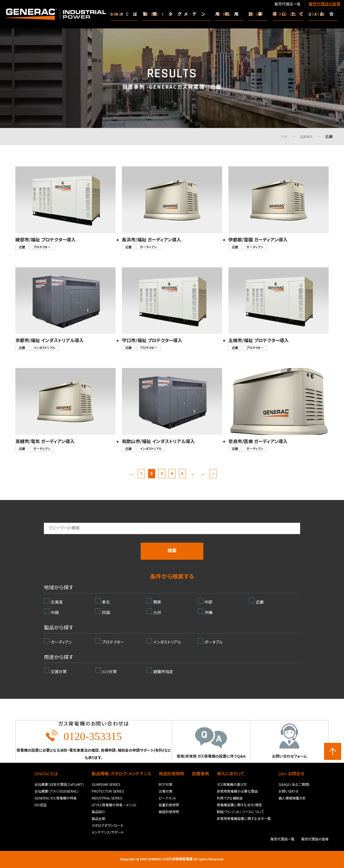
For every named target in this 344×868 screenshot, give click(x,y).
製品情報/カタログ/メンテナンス (121, 774)
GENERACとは (46, 774)
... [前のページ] (131, 474)
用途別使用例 (171, 774)
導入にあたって (231, 774)
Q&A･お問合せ (291, 774)
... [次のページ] (203, 474)
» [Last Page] (213, 474)
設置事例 (200, 774)
